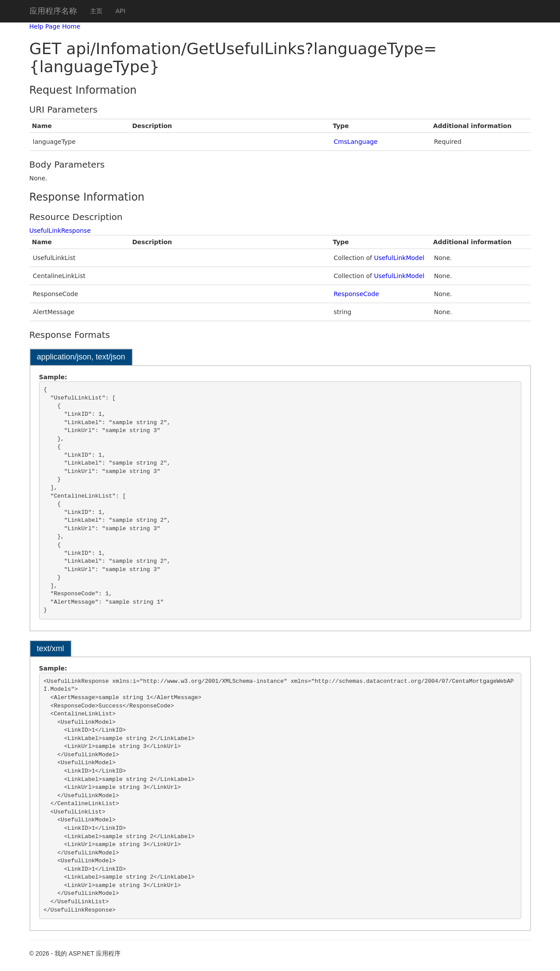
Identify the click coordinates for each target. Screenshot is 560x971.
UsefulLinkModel (399, 258)
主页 (96, 11)
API (121, 11)
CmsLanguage (356, 142)
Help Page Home (55, 26)
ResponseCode (357, 294)
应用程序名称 (53, 11)
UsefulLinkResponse (60, 231)
